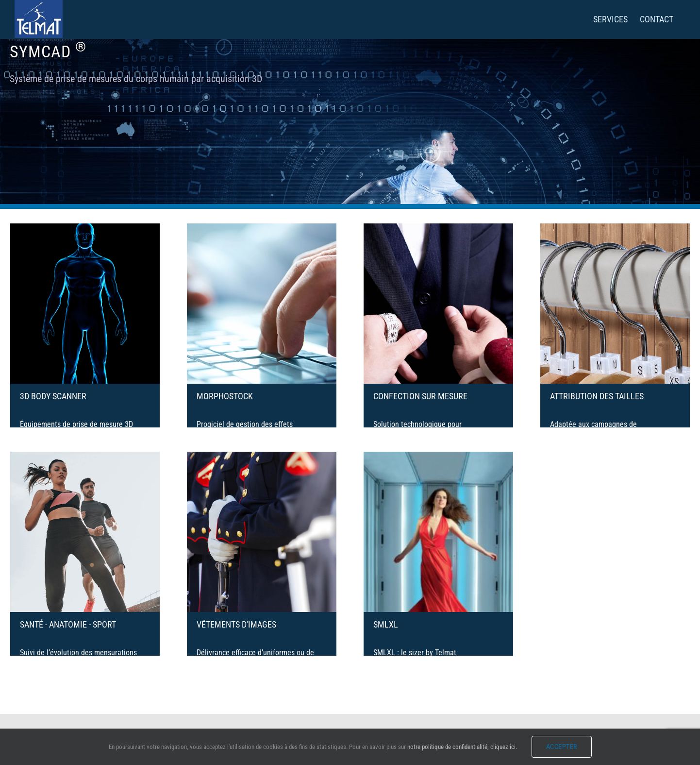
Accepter (562, 747)
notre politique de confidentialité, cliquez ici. (462, 747)
